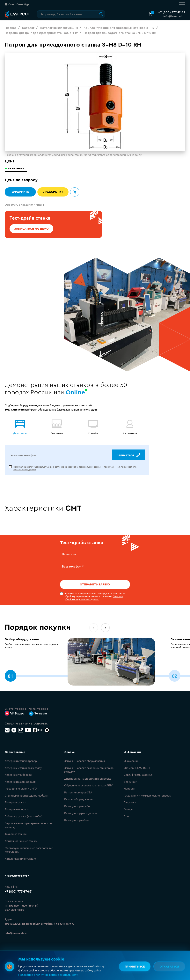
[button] (105, 627)
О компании (132, 761)
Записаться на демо (32, 229)
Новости (129, 788)
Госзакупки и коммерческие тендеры (148, 795)
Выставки (130, 802)
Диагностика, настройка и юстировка (88, 778)
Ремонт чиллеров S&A (78, 792)
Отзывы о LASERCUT (137, 768)
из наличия (16, 168)
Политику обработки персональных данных (94, 597)
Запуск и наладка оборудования (85, 761)
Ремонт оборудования (78, 799)
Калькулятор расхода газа (81, 813)
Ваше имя (69, 554)
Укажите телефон (23, 455)
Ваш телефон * (73, 566)
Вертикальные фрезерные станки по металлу (28, 825)
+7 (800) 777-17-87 (172, 12)
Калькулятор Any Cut (78, 806)
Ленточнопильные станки (21, 841)
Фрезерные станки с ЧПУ (21, 788)
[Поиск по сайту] (71, 14)
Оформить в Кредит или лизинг (25, 204)
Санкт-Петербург (17, 876)
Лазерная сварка (15, 802)
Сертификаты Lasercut (138, 774)
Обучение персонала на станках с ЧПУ (88, 785)
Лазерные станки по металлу (23, 768)
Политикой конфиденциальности (64, 963)
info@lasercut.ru (174, 16)
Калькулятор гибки (76, 820)
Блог (127, 816)
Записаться (128, 455)
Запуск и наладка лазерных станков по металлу (89, 769)
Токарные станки (16, 834)
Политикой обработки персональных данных (71, 967)
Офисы (128, 809)
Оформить (20, 192)
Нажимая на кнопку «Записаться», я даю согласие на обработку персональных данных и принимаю (75, 468)
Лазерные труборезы (18, 774)
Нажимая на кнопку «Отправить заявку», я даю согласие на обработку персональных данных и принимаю (95, 596)
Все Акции (130, 781)
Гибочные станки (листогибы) (24, 816)
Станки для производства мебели (26, 795)
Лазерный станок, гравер (21, 761)
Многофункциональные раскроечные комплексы (29, 850)
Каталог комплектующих (21, 858)
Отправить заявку (95, 584)
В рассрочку (53, 192)
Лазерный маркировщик (21, 781)
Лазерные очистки (17, 809)
